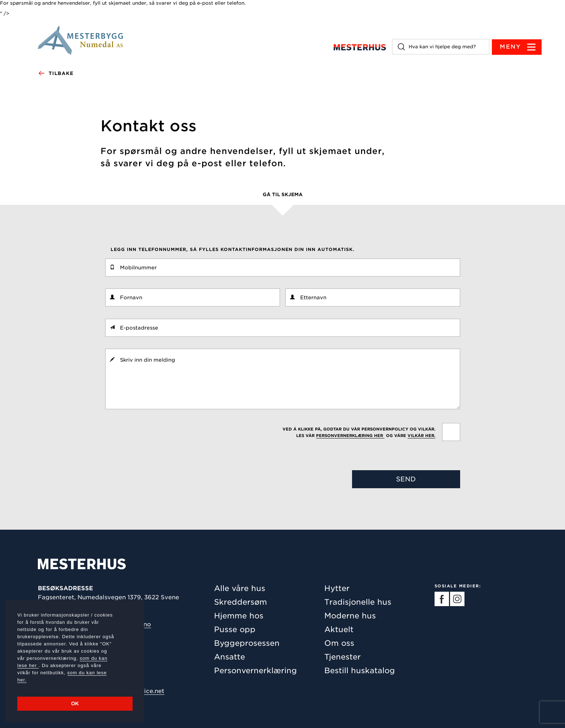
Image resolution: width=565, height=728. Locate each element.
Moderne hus (350, 616)
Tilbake (56, 74)
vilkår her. (421, 436)
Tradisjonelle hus (358, 602)
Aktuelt (339, 629)
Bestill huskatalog (360, 670)
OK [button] (75, 703)
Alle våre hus (240, 588)
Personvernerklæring (255, 670)
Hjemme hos (239, 616)
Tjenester (342, 657)
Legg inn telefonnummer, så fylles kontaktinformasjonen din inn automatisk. (233, 249)
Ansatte (230, 657)
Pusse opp (235, 629)
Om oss (339, 643)
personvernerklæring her (350, 436)
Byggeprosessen (247, 643)
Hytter (337, 588)
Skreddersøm (241, 602)
